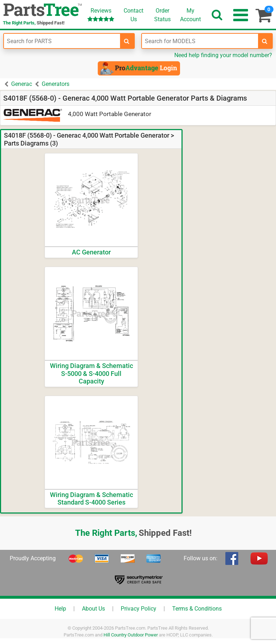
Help (60, 609)
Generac (22, 84)
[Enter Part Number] (62, 41)
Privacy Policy (139, 609)
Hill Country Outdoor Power (131, 635)
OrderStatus (162, 15)
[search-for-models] (265, 41)
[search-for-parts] (127, 41)
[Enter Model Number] (200, 41)
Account (190, 15)
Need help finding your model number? (223, 55)
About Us (93, 609)
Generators (56, 84)
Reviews (101, 15)
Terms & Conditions (197, 609)
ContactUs (134, 15)
